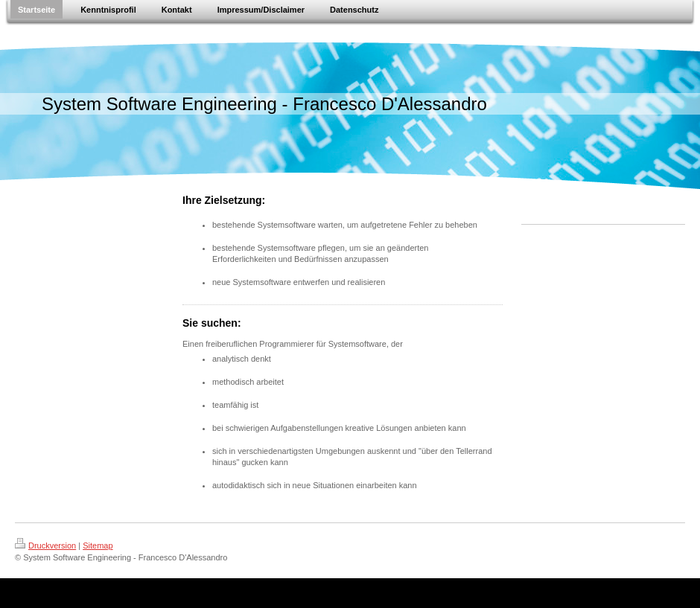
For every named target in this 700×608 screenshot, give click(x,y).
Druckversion (45, 545)
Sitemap (98, 545)
